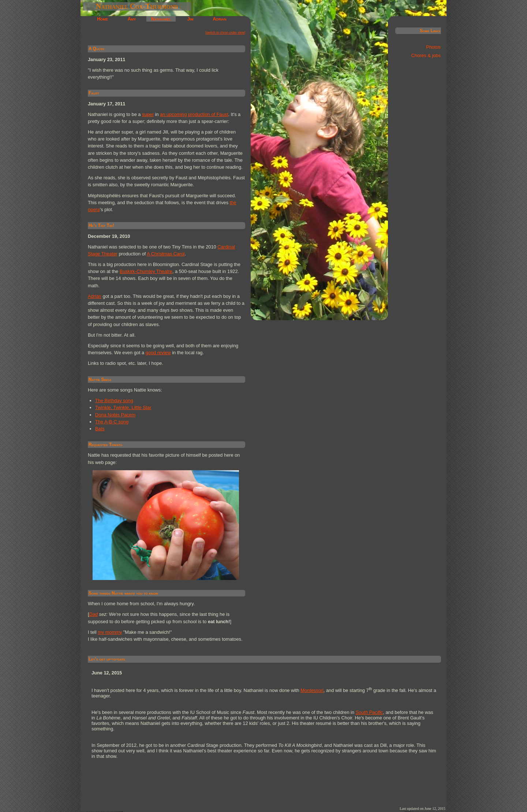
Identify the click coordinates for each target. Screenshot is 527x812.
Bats (100, 429)
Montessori (312, 690)
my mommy (110, 632)
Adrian (220, 19)
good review (158, 353)
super (148, 114)
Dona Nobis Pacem (115, 415)
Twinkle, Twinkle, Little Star (123, 407)
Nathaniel (161, 19)
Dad (94, 614)
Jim (190, 19)
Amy (132, 19)
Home (102, 19)
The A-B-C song (112, 422)
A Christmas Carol (166, 254)
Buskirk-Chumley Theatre (146, 271)
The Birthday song (114, 401)
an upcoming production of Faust (194, 114)
